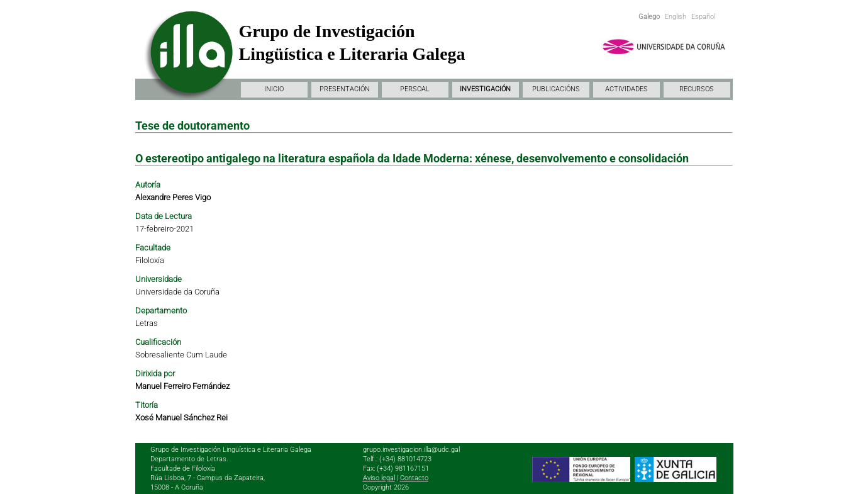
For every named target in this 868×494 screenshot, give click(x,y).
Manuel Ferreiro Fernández (182, 386)
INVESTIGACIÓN (485, 89)
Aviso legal (379, 478)
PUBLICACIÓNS (556, 89)
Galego (649, 17)
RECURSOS (697, 89)
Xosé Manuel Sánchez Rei (181, 418)
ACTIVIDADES (626, 89)
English (676, 17)
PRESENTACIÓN (345, 89)
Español (703, 17)
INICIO (274, 89)
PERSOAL (415, 89)
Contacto (414, 478)
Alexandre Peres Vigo (173, 197)
